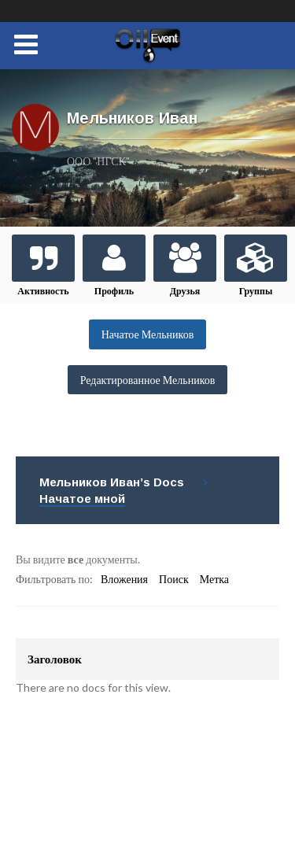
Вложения (124, 579)
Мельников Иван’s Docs (112, 482)
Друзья (185, 291)
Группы (256, 291)
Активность (43, 291)
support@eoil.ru (127, 759)
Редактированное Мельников (148, 380)
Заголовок (55, 659)
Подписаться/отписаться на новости (124, 805)
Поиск (174, 579)
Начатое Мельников (148, 334)
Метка (214, 579)
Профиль (114, 291)
